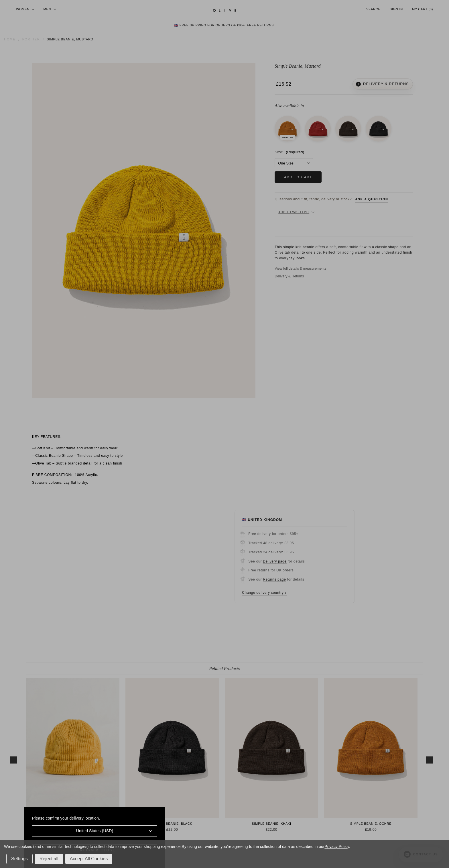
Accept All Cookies (89, 859)
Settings (19, 859)
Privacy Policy (337, 847)
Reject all (49, 859)
